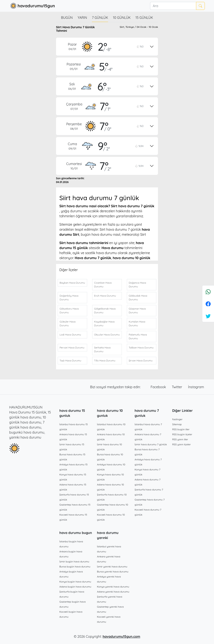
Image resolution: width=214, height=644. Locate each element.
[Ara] (173, 6)
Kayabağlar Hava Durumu (104, 323)
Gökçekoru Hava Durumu (69, 310)
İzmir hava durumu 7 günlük (151, 444)
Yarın (82, 18)
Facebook (159, 387)
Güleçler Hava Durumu (68, 323)
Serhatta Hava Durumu (102, 349)
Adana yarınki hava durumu (113, 592)
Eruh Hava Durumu (105, 296)
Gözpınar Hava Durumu (137, 310)
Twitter (177, 387)
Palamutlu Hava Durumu (138, 336)
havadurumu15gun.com (121, 636)
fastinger (177, 419)
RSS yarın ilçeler (182, 444)
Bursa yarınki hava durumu (113, 572)
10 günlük (122, 18)
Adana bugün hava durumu (75, 587)
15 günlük (144, 18)
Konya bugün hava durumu (75, 582)
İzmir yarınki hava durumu (112, 567)
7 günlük (100, 18)
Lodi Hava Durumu (70, 335)
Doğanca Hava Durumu (137, 285)
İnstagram (196, 387)
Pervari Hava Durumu (72, 348)
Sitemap (177, 424)
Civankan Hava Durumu (103, 285)
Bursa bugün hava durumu (75, 567)
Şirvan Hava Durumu (141, 360)
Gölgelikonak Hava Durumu (105, 310)
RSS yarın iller (180, 439)
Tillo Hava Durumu (105, 360)
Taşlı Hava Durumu (70, 360)
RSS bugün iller (181, 429)
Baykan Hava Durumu (72, 283)
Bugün (67, 18)
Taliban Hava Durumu (141, 348)
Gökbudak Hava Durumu (138, 298)
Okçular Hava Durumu (107, 335)
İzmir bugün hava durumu (74, 561)
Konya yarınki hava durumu (113, 587)
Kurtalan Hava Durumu (137, 323)
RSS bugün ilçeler (182, 434)
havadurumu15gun (32, 6)
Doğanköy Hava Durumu (69, 298)
